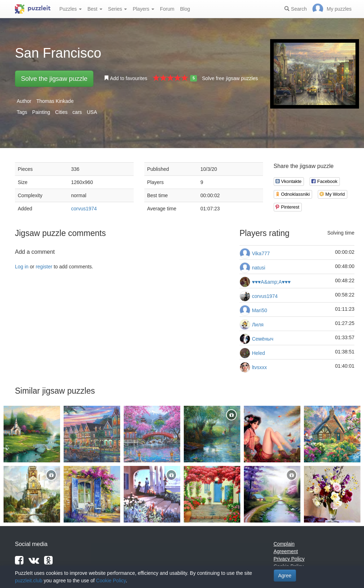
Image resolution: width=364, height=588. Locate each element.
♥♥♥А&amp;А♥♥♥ (271, 282)
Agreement (286, 551)
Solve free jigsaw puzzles (230, 78)
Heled (259, 353)
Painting (41, 112)
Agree (285, 576)
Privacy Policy (289, 559)
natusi (259, 268)
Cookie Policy (111, 581)
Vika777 (261, 253)
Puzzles (71, 9)
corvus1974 (84, 209)
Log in (22, 267)
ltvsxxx (259, 367)
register (44, 267)
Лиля (258, 325)
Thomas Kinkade (55, 101)
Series (118, 9)
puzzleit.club (29, 581)
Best (95, 9)
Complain (284, 544)
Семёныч (263, 339)
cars (77, 112)
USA (92, 112)
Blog (185, 9)
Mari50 (260, 310)
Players (143, 9)
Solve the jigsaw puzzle (54, 79)
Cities (61, 112)
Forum (167, 9)
